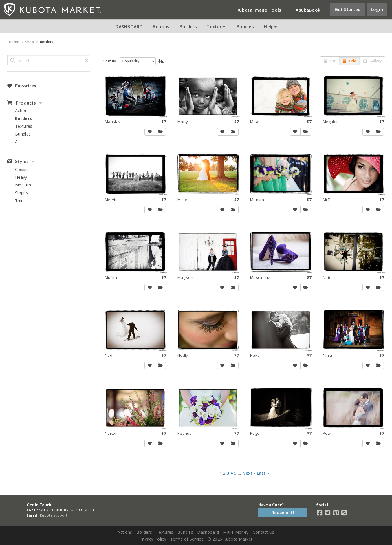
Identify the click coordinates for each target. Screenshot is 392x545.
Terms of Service (187, 539)
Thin (19, 201)
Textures (217, 26)
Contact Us (264, 532)
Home (14, 42)
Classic (22, 169)
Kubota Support (54, 515)
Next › (249, 473)
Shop (30, 42)
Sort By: (110, 61)
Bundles (245, 26)
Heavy (21, 177)
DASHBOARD (129, 26)
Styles (18, 161)
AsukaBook (308, 10)
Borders (188, 26)
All (17, 142)
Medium (23, 185)
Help (270, 26)
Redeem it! (283, 512)
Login (377, 9)
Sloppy (22, 193)
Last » (263, 473)
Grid (349, 61)
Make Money (236, 532)
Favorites (22, 86)
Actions (161, 26)
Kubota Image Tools (259, 10)
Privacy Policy (153, 539)
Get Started (348, 9)
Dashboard (208, 532)
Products (22, 103)
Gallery (372, 61)
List (330, 61)
